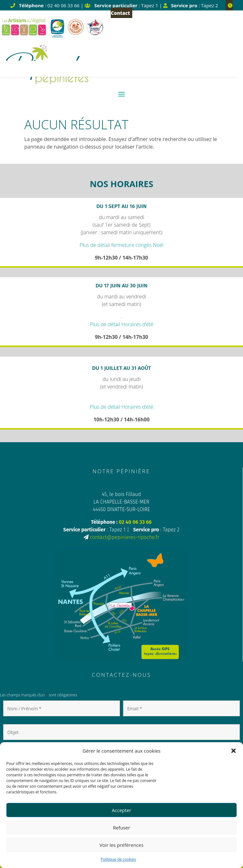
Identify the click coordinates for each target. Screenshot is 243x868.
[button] (234, 751)
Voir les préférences (122, 845)
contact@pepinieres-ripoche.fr (125, 537)
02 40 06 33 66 (135, 522)
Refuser (121, 828)
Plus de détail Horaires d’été (122, 324)
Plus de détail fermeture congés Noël (121, 245)
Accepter (121, 810)
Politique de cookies (118, 859)
